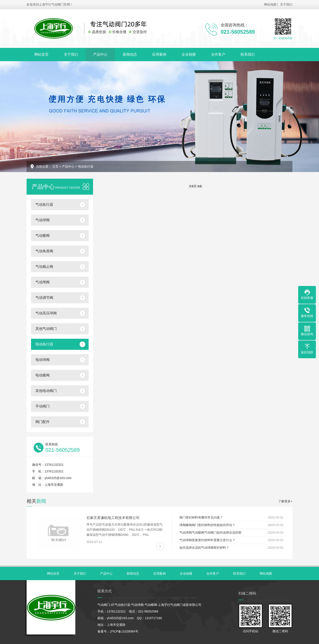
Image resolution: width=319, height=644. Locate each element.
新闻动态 (130, 54)
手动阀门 (43, 406)
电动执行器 (86, 166)
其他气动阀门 (46, 329)
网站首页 (41, 54)
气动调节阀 (44, 298)
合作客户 (218, 54)
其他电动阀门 (46, 391)
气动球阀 (43, 220)
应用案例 (159, 54)
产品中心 (100, 54)
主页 (55, 166)
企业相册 (189, 54)
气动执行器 (44, 205)
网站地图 (270, 4)
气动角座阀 (44, 251)
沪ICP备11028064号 (124, 631)
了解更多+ (285, 501)
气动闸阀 (43, 282)
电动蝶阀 (43, 375)
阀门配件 (43, 422)
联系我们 (248, 54)
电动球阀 (43, 360)
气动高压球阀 (46, 313)
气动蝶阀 (43, 236)
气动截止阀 (44, 267)
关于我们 (286, 4)
